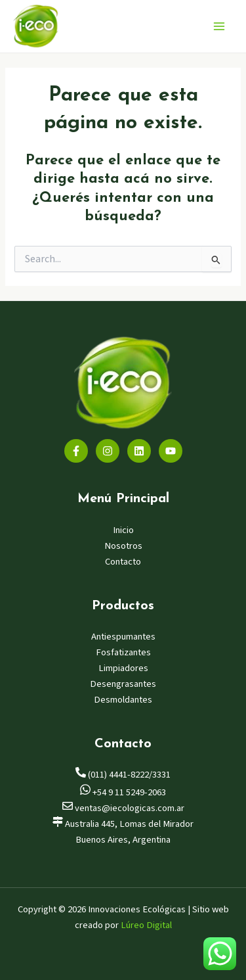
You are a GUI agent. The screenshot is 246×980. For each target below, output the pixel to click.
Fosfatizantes (123, 652)
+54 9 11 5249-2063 (123, 792)
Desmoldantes (123, 700)
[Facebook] (76, 451)
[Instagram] (108, 451)
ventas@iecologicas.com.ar (123, 808)
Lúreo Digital (146, 925)
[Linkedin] (139, 451)
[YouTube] (171, 451)
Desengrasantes (123, 684)
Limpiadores (123, 668)
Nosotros (123, 546)
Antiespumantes (123, 637)
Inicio (123, 530)
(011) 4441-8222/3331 (123, 775)
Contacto (123, 562)
